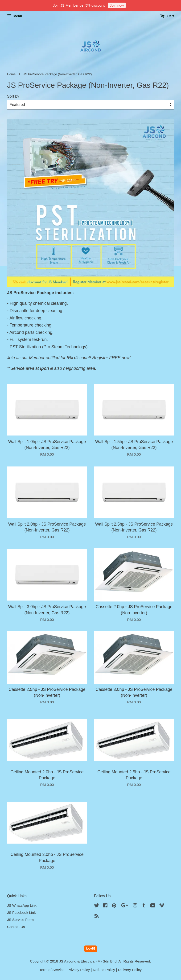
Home (11, 74)
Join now (117, 5)
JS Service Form (20, 920)
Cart (167, 16)
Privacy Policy (79, 970)
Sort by (13, 96)
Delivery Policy (130, 970)
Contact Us (16, 927)
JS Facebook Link (21, 912)
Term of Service (52, 970)
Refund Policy (104, 970)
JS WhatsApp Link (22, 905)
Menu (14, 16)
